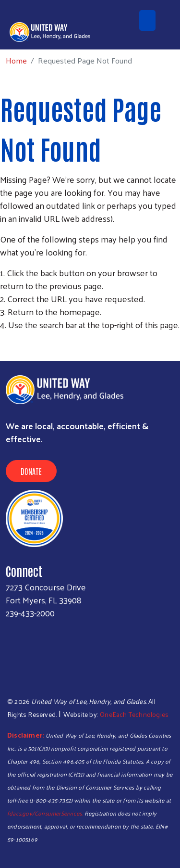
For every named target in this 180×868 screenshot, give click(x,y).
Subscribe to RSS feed (4, 343)
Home (16, 60)
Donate (31, 471)
